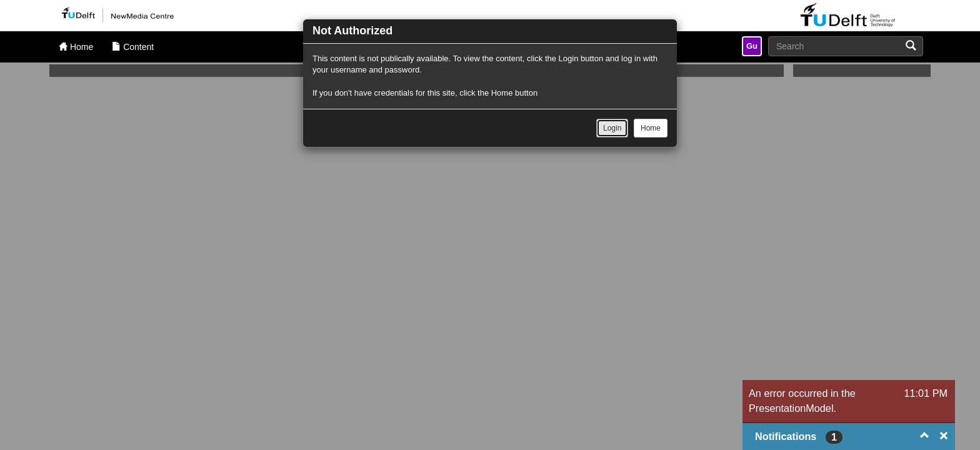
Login (612, 128)
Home (651, 128)
